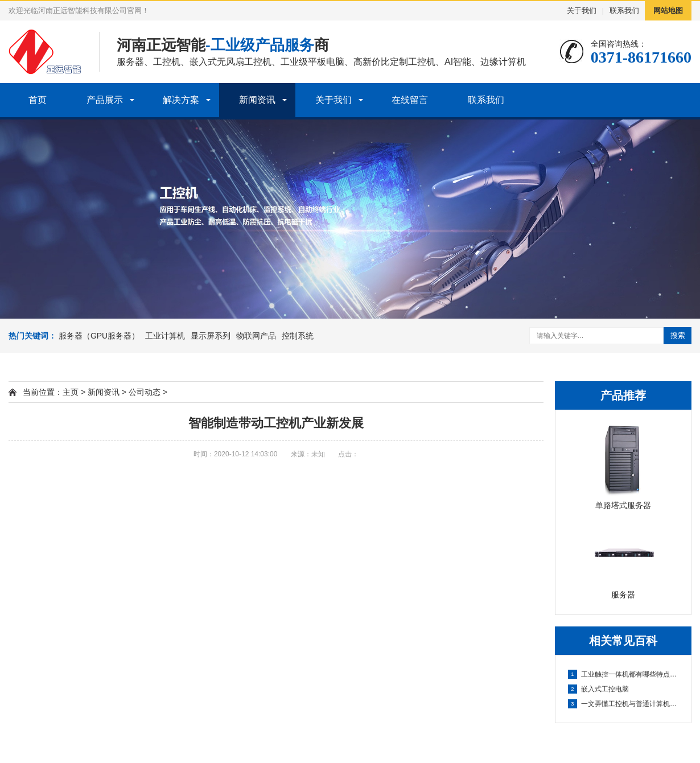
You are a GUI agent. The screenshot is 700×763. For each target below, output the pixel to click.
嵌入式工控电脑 (598, 689)
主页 (71, 392)
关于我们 (582, 11)
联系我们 (624, 11)
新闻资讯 (257, 100)
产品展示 (105, 100)
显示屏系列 (211, 336)
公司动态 (145, 392)
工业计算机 (165, 336)
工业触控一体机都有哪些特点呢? (624, 674)
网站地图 (668, 11)
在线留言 (410, 100)
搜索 (678, 335)
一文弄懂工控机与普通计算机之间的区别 (624, 704)
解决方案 (181, 100)
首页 (38, 100)
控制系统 (298, 336)
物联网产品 (256, 336)
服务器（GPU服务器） (99, 336)
